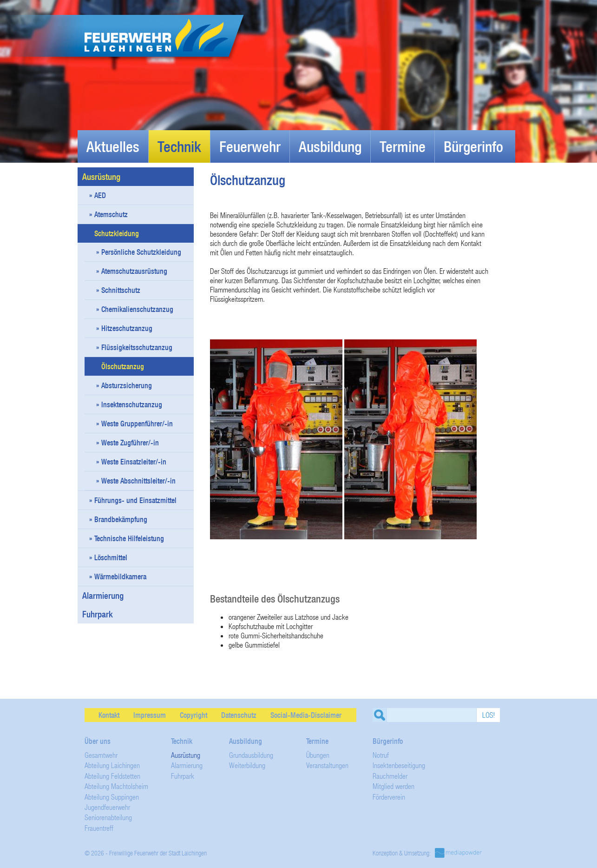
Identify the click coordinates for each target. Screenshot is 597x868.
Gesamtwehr (101, 755)
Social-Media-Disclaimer (306, 715)
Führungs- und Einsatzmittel (135, 500)
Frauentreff (99, 828)
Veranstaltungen (327, 765)
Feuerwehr (250, 146)
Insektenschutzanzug (132, 404)
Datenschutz (239, 715)
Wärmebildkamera (120, 576)
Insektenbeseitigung (399, 765)
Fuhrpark (140, 614)
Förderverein (389, 797)
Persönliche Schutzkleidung (141, 252)
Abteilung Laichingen (112, 765)
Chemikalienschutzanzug (137, 309)
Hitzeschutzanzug (127, 328)
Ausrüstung (140, 177)
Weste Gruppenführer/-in (137, 424)
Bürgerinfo (473, 146)
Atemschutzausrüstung (134, 271)
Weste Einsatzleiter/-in (134, 462)
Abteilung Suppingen (112, 797)
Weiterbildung (247, 765)
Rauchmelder (390, 776)
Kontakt (109, 715)
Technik (179, 146)
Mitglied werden (394, 786)
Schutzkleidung (117, 233)
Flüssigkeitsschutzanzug (137, 347)
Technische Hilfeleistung (129, 538)
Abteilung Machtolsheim (116, 786)
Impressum (150, 715)
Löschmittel (111, 557)
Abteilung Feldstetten (112, 776)
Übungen (318, 755)
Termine (403, 146)
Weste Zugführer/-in (130, 443)
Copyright (194, 715)
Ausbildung (330, 146)
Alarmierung (103, 596)
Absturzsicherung (127, 385)
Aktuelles (113, 146)
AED (100, 195)
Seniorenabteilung (108, 817)
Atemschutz (111, 214)
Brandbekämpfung (121, 519)
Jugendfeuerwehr (107, 807)
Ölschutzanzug (123, 366)
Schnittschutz (121, 290)
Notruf (381, 755)
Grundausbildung (251, 755)
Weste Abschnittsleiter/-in (138, 481)
